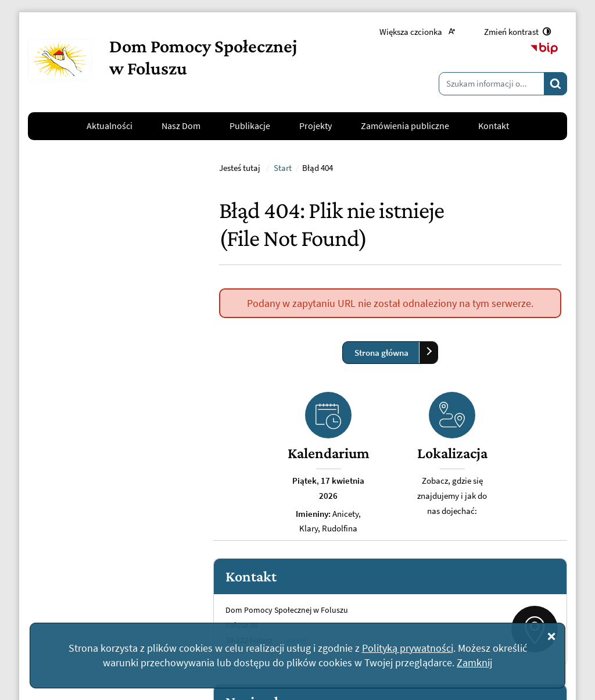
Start (283, 320)
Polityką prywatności (408, 648)
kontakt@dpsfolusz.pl (78, 528)
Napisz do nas (73, 556)
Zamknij (474, 662)
